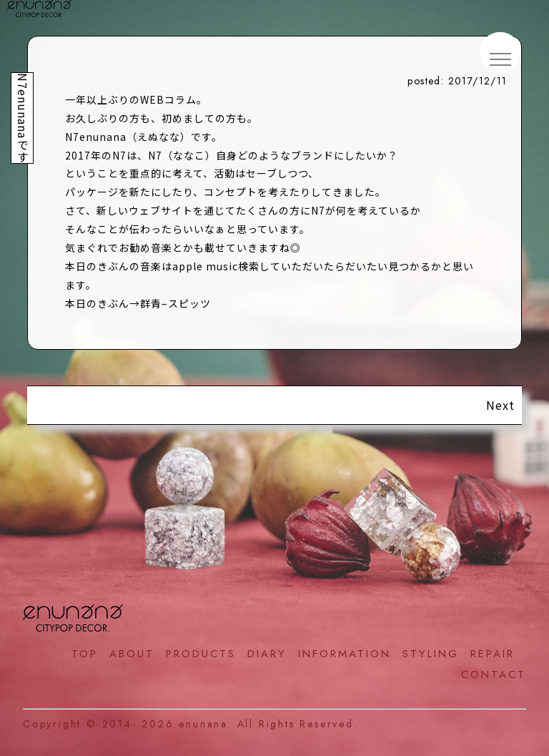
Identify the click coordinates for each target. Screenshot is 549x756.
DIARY (267, 654)
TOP (85, 654)
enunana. (205, 724)
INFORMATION (345, 654)
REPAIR (493, 654)
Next (500, 405)
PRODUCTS (201, 654)
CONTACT (494, 674)
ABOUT (132, 654)
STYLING (431, 654)
